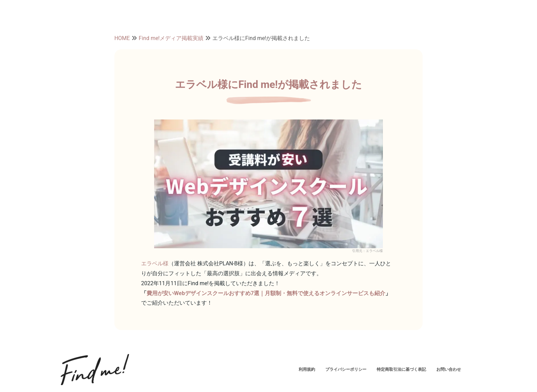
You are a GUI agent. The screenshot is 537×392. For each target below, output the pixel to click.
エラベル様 (155, 263)
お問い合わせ (449, 369)
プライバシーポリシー (346, 369)
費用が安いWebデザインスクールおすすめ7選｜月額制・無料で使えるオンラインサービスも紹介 (266, 293)
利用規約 (307, 369)
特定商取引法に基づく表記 (401, 369)
